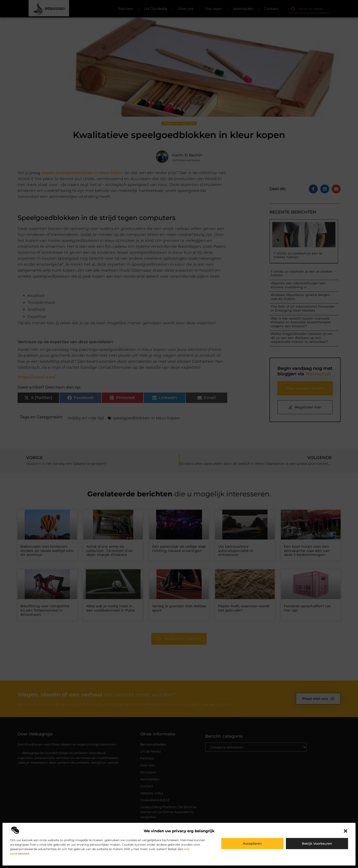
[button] (346, 831)
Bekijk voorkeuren (317, 843)
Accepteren (252, 843)
